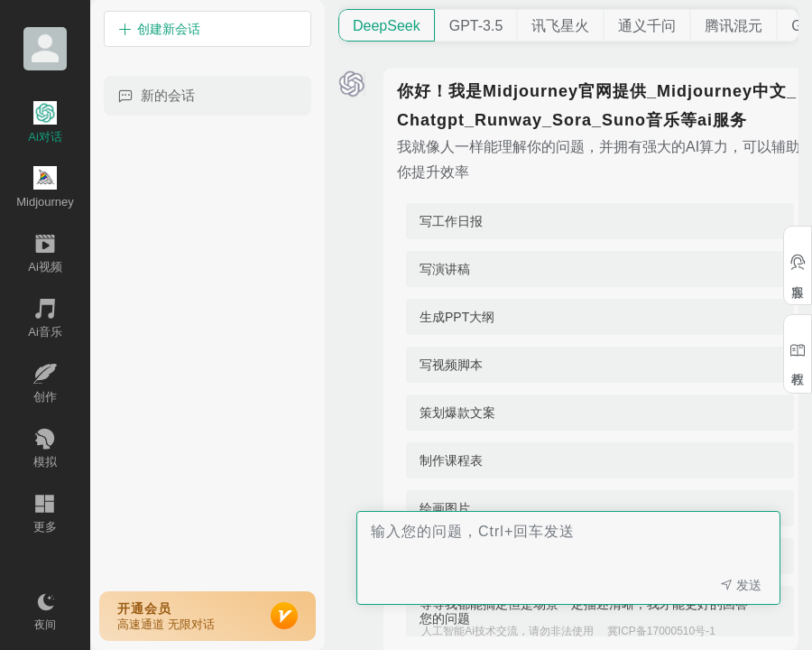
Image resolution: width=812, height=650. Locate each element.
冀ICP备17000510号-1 (661, 631)
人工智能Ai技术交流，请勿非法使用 (507, 631)
